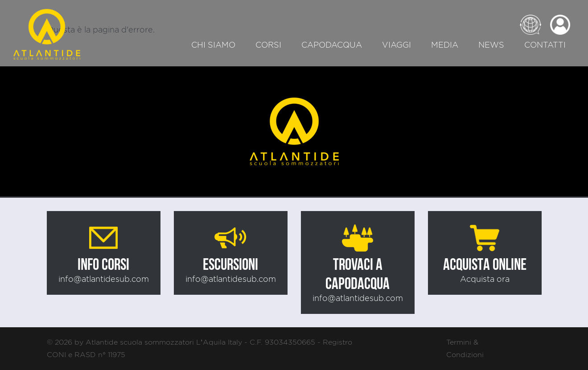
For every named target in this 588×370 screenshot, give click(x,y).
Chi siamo (213, 45)
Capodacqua (332, 45)
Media (445, 45)
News (491, 45)
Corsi (268, 45)
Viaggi (397, 45)
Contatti (545, 45)
